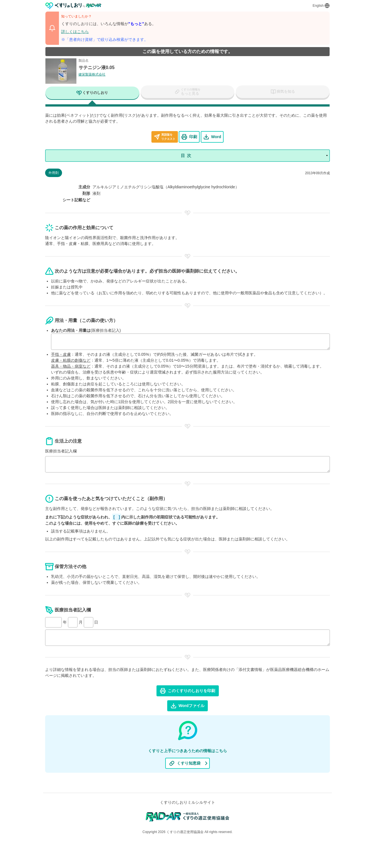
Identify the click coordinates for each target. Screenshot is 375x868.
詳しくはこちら (75, 32)
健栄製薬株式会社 (92, 74)
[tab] (92, 94)
